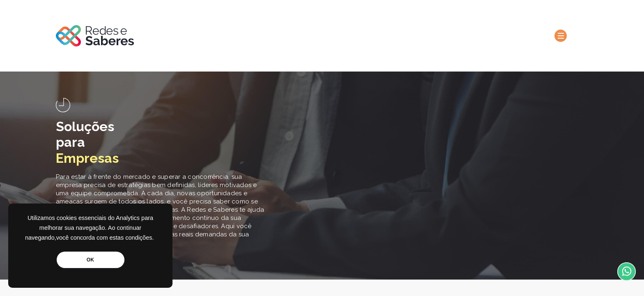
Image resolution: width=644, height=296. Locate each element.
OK (90, 260)
